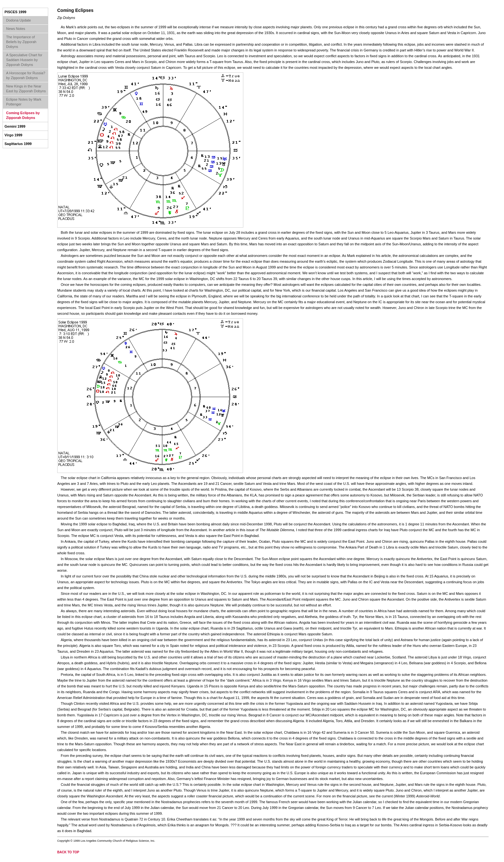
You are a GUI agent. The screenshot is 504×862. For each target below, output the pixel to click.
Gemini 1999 (15, 126)
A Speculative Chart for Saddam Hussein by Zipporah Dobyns (24, 60)
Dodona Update (18, 20)
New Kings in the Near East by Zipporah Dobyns (26, 89)
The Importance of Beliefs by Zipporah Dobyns (21, 42)
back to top (68, 852)
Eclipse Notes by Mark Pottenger (24, 102)
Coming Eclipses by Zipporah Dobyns (23, 115)
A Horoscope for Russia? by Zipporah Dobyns (26, 75)
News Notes (16, 29)
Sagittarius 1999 (18, 144)
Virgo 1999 (13, 135)
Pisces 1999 (15, 12)
